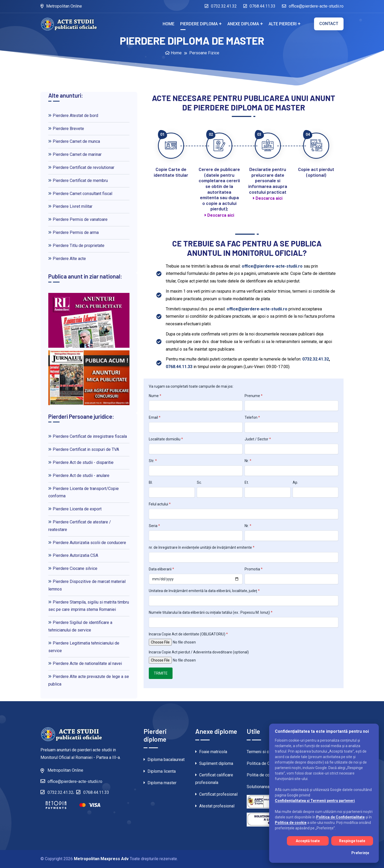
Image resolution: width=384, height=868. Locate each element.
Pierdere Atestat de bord (73, 116)
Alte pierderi (283, 24)
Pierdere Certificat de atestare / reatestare (80, 526)
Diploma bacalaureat (164, 760)
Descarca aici (219, 215)
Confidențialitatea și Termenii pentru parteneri (315, 801)
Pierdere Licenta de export (75, 509)
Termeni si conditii (263, 752)
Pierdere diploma (199, 24)
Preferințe (360, 853)
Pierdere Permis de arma (73, 232)
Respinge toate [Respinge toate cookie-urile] (352, 841)
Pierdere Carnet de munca (74, 141)
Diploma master (160, 783)
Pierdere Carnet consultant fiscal (80, 194)
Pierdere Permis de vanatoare (78, 219)
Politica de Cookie (263, 763)
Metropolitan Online (61, 6)
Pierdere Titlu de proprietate (76, 246)
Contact (329, 24)
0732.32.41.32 (221, 6)
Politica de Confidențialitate (340, 817)
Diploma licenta (160, 771)
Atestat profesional (215, 806)
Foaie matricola (211, 752)
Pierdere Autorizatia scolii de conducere (87, 543)
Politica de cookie (291, 823)
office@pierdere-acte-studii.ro (313, 6)
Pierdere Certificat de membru (78, 181)
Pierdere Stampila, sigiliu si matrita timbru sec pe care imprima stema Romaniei (89, 606)
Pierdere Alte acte (67, 259)
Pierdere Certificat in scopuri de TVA (84, 449)
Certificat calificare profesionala (214, 779)
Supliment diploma (214, 763)
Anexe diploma (243, 24)
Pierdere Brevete (66, 129)
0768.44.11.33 (259, 6)
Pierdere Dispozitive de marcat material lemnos (87, 585)
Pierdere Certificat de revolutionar (81, 167)
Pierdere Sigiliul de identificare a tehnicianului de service (80, 626)
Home (169, 24)
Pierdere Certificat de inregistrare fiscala (88, 436)
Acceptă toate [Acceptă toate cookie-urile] (308, 841)
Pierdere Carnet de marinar (75, 154)
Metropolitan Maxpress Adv (101, 859)
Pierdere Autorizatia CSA (73, 555)
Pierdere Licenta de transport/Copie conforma (84, 492)
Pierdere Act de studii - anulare (79, 476)
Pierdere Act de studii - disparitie (81, 462)
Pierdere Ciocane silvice (73, 568)
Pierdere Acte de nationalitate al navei (85, 663)
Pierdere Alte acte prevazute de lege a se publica (89, 680)
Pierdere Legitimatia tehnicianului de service (84, 647)
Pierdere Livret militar (70, 206)
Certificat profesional (216, 794)
